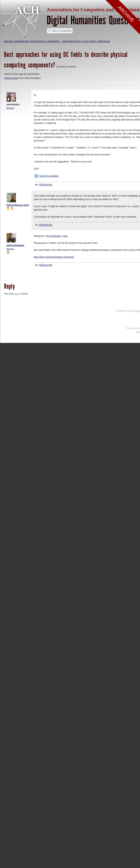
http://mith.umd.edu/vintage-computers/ (54, 257)
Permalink (45, 185)
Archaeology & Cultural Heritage (86, 41)
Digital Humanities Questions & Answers (32, 41)
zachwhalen (55, 236)
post (65, 236)
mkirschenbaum (15, 245)
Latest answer (11, 78)
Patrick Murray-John (18, 205)
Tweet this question (49, 176)
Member (10, 108)
